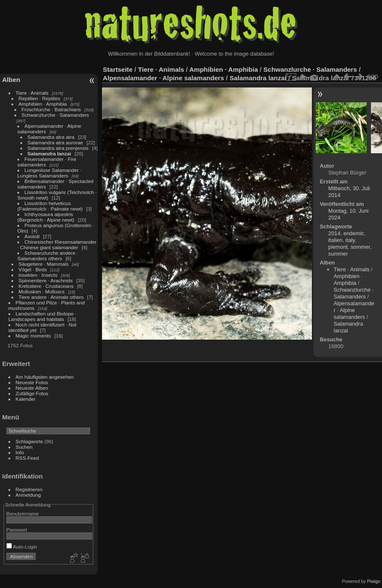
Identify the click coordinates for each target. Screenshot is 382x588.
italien (335, 240)
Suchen (24, 447)
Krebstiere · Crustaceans (46, 286)
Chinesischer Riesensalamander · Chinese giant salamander (57, 245)
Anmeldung (28, 495)
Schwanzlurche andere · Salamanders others (48, 256)
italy (350, 240)
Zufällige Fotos (32, 393)
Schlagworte (30, 441)
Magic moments (33, 336)
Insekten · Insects (38, 275)
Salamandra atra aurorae (55, 142)
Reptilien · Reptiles (40, 98)
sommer (360, 247)
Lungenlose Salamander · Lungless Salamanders (50, 173)
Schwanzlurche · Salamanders (55, 115)
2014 (334, 233)
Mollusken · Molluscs (42, 291)
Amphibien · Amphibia (43, 104)
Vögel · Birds (33, 269)
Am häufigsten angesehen (45, 377)
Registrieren (29, 489)
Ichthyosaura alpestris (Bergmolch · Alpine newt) (46, 217)
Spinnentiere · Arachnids (46, 280)
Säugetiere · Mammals (44, 264)
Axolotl (32, 236)
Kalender (26, 399)
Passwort (17, 530)
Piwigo (374, 581)
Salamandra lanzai (50, 153)
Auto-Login (22, 547)
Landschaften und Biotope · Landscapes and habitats (42, 316)
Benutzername (23, 513)
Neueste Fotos (32, 382)
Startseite (118, 69)
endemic (354, 233)
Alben (11, 80)
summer (338, 254)
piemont (338, 247)
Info (20, 452)
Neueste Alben (32, 388)
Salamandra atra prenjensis (58, 148)
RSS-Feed (27, 458)
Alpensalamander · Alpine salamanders (163, 78)
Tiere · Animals (32, 93)
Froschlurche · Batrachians (51, 109)
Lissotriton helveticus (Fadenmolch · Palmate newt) (50, 206)
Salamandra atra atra (51, 137)
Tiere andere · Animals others (51, 297)
